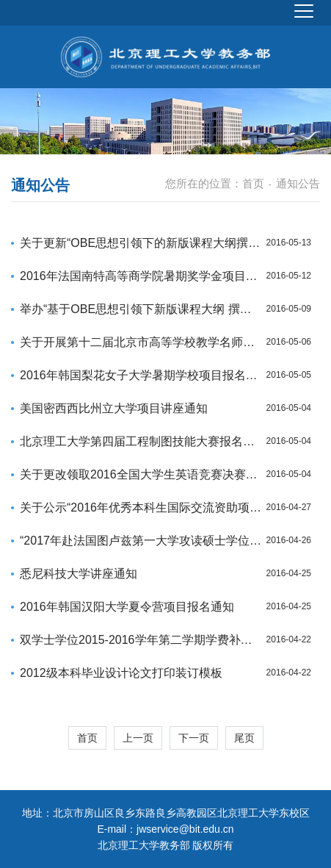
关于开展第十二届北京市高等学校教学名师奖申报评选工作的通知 (141, 342)
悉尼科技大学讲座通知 (79, 574)
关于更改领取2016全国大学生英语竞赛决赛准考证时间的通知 (141, 474)
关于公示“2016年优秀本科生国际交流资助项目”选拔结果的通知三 (141, 507)
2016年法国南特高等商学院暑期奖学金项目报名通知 (141, 276)
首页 (253, 183)
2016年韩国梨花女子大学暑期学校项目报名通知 (141, 375)
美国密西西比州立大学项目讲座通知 (114, 408)
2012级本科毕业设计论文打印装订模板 (121, 673)
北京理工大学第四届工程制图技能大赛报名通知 (141, 441)
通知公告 (298, 183)
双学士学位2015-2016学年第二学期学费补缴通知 (141, 640)
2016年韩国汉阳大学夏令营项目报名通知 (127, 607)
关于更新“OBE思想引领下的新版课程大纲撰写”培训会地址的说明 (141, 243)
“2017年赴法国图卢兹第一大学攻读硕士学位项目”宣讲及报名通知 (141, 541)
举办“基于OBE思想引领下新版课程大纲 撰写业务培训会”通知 (141, 309)
